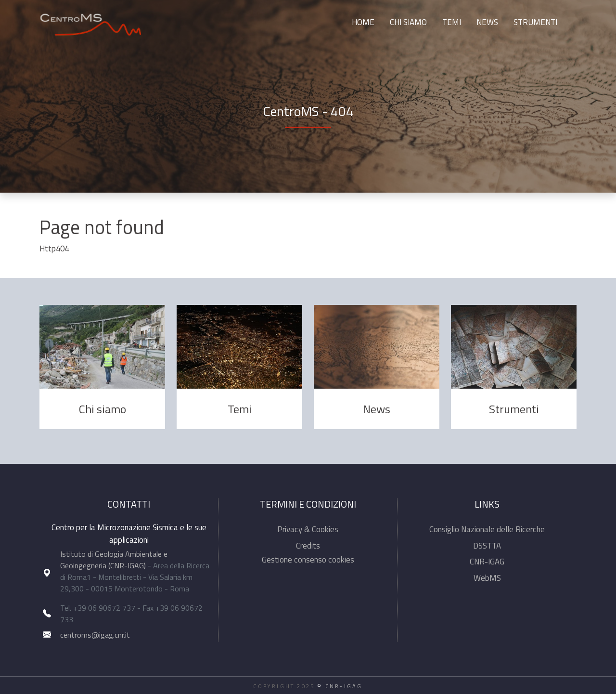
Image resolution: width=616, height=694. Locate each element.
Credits (308, 546)
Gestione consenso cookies (308, 560)
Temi (452, 22)
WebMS (487, 578)
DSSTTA (487, 546)
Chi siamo (408, 22)
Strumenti (535, 22)
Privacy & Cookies (308, 529)
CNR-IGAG (487, 562)
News (487, 22)
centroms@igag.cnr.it (95, 635)
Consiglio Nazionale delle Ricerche (487, 529)
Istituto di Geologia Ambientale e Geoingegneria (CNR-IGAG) (114, 560)
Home (363, 22)
